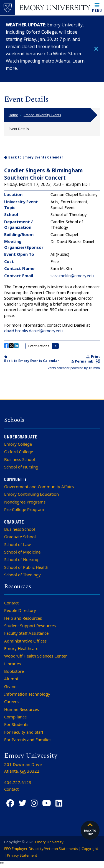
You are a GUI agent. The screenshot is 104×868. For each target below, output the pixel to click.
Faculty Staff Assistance (26, 633)
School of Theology (22, 575)
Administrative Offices (25, 641)
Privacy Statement (22, 855)
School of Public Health (26, 567)
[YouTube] (47, 803)
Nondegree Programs (25, 502)
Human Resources (21, 710)
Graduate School (20, 537)
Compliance (15, 717)
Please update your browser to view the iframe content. (52, 262)
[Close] (96, 49)
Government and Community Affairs (39, 487)
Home (13, 115)
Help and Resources (23, 618)
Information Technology (27, 694)
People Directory (20, 611)
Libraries (12, 664)
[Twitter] (22, 803)
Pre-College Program (24, 510)
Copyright (90, 849)
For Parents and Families (28, 740)
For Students (16, 725)
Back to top (90, 829)
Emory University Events (42, 115)
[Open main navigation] (97, 8)
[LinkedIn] (59, 803)
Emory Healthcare (21, 649)
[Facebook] (10, 803)
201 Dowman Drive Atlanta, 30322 (23, 768)
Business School (20, 460)
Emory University (49, 842)
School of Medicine (22, 552)
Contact (11, 603)
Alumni (11, 679)
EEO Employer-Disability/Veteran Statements (41, 849)
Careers (11, 702)
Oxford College (19, 452)
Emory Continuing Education (31, 494)
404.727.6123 (18, 783)
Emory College (18, 444)
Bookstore (14, 671)
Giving (10, 687)
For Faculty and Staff (24, 732)
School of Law (17, 545)
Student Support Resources (30, 626)
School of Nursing (21, 467)
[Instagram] (34, 803)
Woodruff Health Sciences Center (35, 656)
